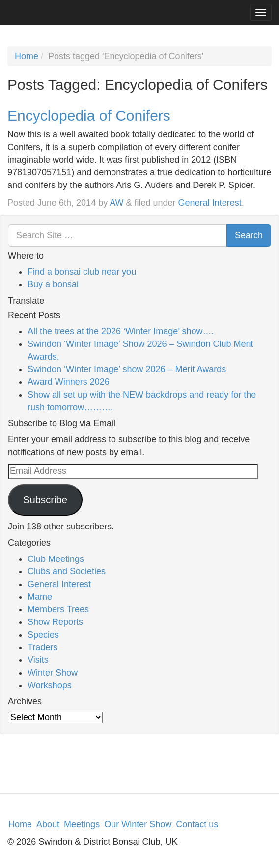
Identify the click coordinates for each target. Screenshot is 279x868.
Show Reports (55, 622)
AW (116, 203)
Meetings (82, 824)
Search (249, 235)
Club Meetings (56, 559)
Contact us (197, 824)
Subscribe (45, 500)
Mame (40, 597)
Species (43, 635)
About (48, 824)
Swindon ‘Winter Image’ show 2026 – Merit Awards (127, 369)
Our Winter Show (138, 824)
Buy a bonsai (53, 284)
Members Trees (58, 609)
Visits (38, 660)
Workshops (50, 685)
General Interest (210, 203)
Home (27, 56)
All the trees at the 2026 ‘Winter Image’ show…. (121, 331)
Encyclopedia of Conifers (89, 115)
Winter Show (53, 673)
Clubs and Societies (67, 571)
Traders (42, 647)
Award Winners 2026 (69, 382)
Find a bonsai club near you (82, 272)
